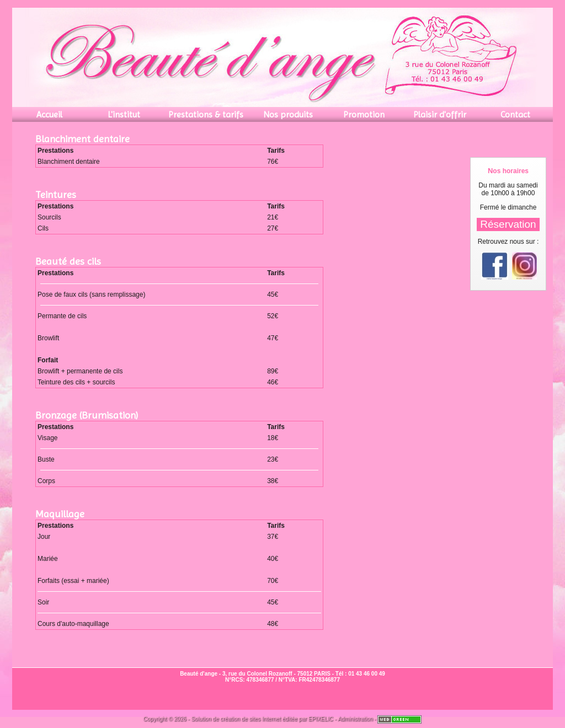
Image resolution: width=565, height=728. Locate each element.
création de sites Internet (250, 719)
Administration (355, 719)
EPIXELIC (321, 719)
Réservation (508, 224)
